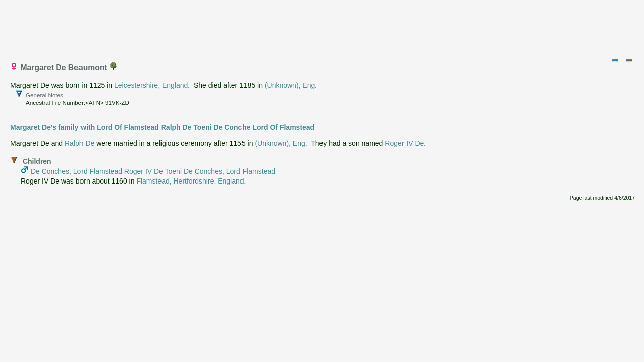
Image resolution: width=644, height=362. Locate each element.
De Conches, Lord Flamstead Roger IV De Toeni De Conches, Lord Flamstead (153, 171)
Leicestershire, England (151, 85)
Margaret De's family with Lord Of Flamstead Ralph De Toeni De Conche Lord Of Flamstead (162, 127)
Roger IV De (404, 143)
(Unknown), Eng (290, 85)
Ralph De (79, 143)
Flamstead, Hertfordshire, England (190, 181)
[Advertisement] (323, 27)
